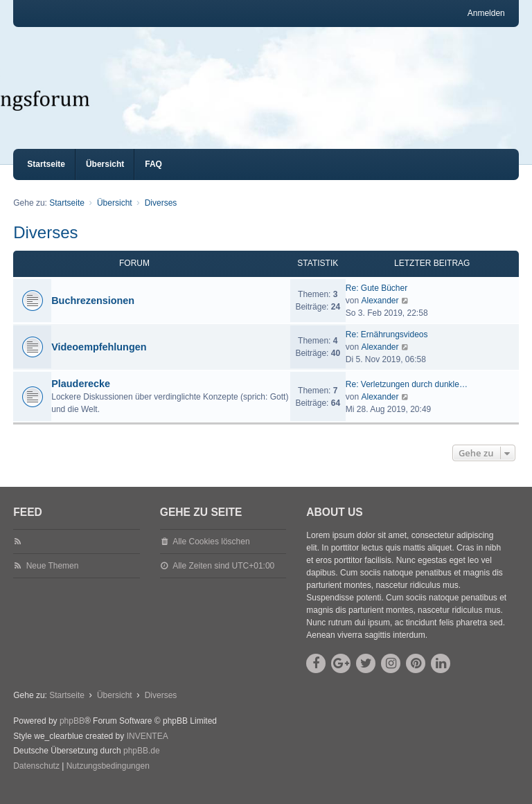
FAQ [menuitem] (153, 177)
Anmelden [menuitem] (486, 13)
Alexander (380, 313)
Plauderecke (81, 396)
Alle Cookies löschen (211, 554)
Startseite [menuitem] (46, 177)
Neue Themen (53, 578)
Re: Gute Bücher (376, 301)
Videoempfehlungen (99, 359)
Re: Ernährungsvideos (387, 347)
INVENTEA (148, 749)
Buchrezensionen (93, 313)
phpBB (72, 733)
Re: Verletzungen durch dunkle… (407, 397)
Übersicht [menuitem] (105, 177)
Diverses (45, 245)
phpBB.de (142, 763)
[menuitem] (36, 779)
